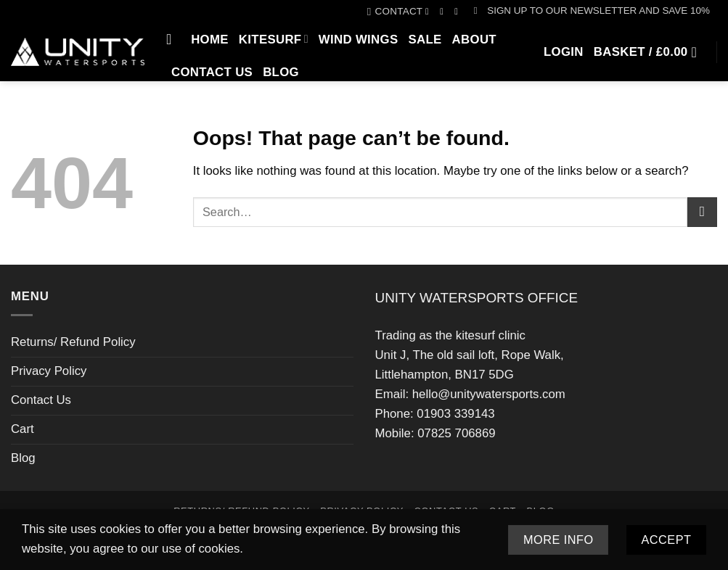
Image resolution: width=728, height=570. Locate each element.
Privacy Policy (49, 371)
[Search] (173, 39)
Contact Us (212, 72)
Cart (23, 429)
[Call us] (459, 12)
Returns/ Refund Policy (73, 342)
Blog (281, 72)
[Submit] (702, 212)
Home (210, 40)
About (474, 40)
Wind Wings (359, 40)
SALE (425, 40)
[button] (592, 11)
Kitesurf (274, 39)
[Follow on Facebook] (430, 12)
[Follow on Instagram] (445, 12)
